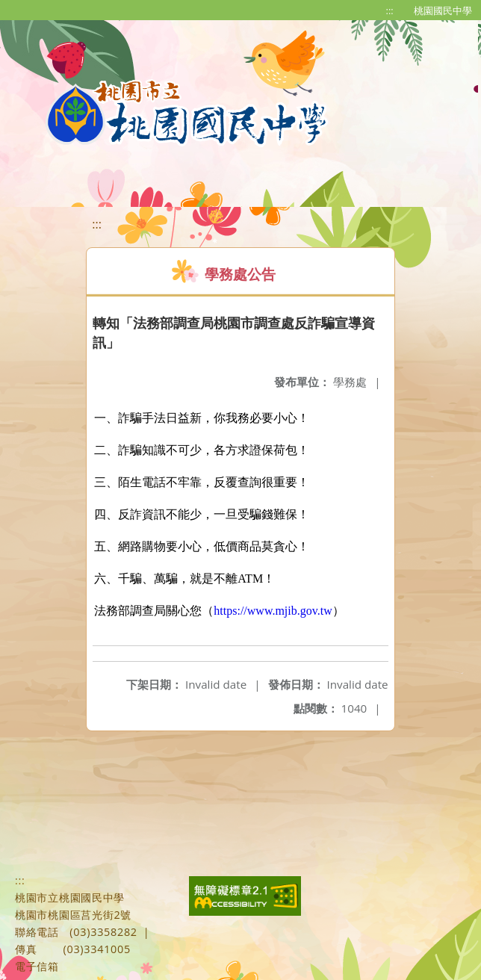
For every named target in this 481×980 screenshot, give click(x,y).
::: (390, 10)
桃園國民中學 (443, 10)
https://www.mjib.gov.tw (273, 611)
